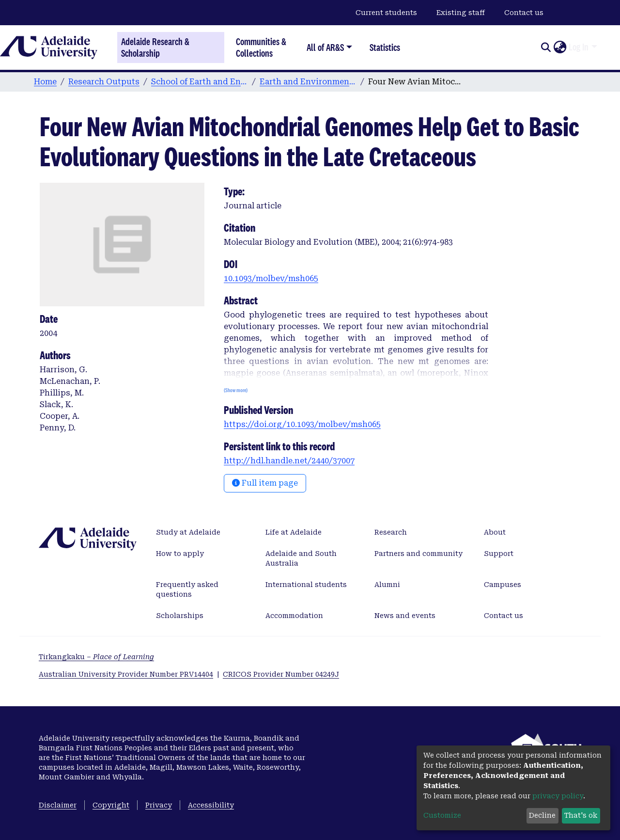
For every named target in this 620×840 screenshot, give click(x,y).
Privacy (159, 805)
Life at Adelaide (294, 532)
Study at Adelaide (188, 532)
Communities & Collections (261, 47)
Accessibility (211, 805)
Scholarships (180, 616)
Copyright (111, 805)
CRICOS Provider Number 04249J (281, 674)
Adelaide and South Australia (301, 558)
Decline (542, 815)
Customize (442, 815)
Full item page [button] (265, 483)
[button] (560, 48)
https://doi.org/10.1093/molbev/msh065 (302, 424)
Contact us (524, 13)
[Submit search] (546, 48)
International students (306, 585)
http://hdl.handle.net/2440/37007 (289, 461)
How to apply (180, 554)
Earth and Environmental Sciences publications (308, 82)
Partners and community (418, 554)
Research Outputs (104, 82)
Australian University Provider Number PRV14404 (126, 674)
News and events (405, 616)
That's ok (581, 815)
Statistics (385, 47)
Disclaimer (58, 805)
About (495, 532)
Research (391, 532)
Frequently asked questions (187, 589)
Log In (579, 47)
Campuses (503, 585)
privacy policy (558, 796)
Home (45, 82)
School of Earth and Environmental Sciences (200, 82)
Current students (386, 13)
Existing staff (461, 13)
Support (499, 554)
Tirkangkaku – (96, 657)
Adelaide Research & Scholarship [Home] (155, 48)
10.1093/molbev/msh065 (271, 278)
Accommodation (294, 616)
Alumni (387, 585)
